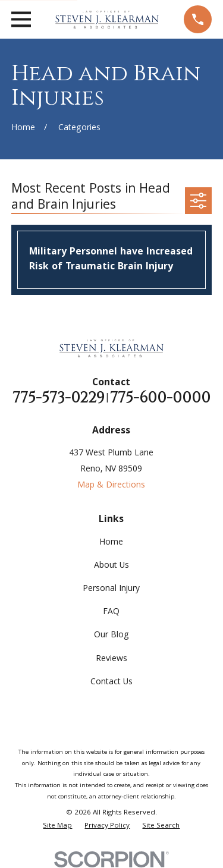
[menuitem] (57, 827)
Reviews (111, 659)
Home (111, 543)
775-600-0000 (160, 398)
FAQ (111, 612)
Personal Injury (111, 589)
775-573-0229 (59, 398)
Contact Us (111, 683)
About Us (111, 566)
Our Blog (111, 636)
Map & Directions (111, 486)
